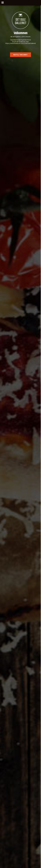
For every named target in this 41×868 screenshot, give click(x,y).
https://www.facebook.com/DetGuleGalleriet (21, 43)
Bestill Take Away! (20, 55)
